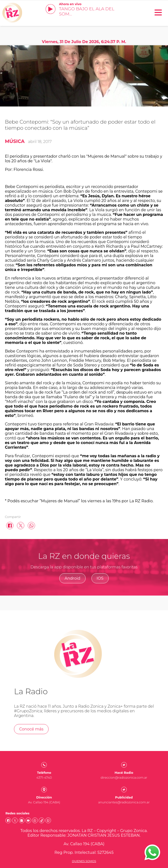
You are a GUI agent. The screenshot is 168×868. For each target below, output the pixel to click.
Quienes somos (84, 861)
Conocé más (31, 729)
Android (72, 578)
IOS (100, 578)
